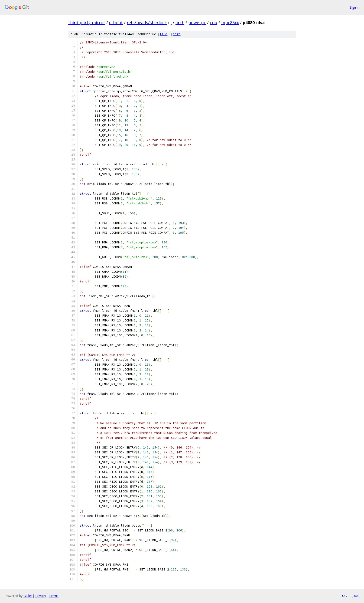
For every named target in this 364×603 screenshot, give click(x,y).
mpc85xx (230, 23)
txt (344, 596)
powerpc (197, 23)
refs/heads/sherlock (147, 23)
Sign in (354, 7)
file (163, 34)
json (356, 596)
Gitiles (28, 596)
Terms (54, 596)
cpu (214, 23)
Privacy (41, 596)
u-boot (116, 23)
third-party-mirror (87, 23)
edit (176, 34)
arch (180, 23)
